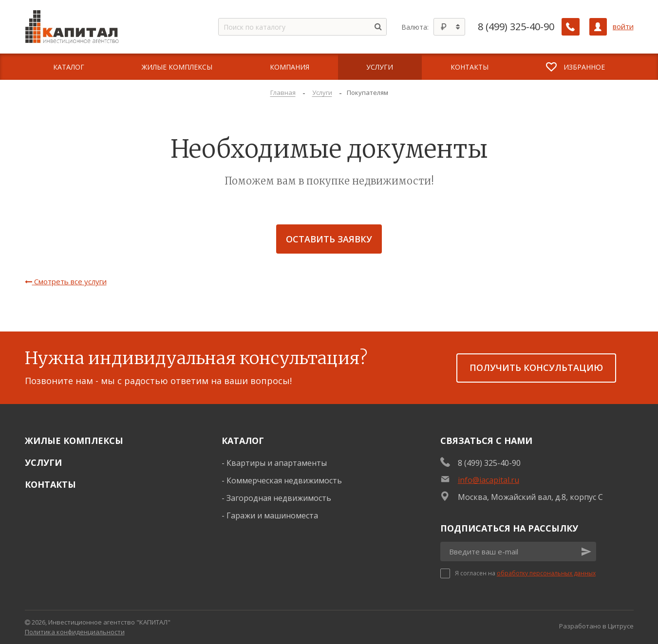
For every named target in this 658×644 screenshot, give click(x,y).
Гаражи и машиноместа (272, 515)
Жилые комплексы (74, 441)
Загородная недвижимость (279, 498)
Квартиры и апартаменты (277, 463)
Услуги (43, 462)
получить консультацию (536, 368)
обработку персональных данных (546, 573)
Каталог (243, 441)
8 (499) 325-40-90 (517, 27)
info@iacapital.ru (489, 480)
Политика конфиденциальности (75, 632)
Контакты (50, 484)
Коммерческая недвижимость (284, 480)
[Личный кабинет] (598, 27)
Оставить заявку (329, 239)
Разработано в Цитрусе (596, 626)
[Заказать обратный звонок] (571, 27)
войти (623, 27)
